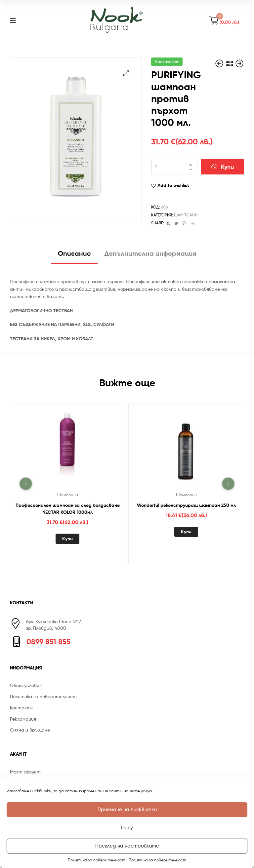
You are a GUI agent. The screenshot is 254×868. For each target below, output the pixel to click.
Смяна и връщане (30, 730)
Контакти (22, 708)
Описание (74, 253)
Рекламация (23, 719)
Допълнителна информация (150, 253)
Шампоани (186, 215)
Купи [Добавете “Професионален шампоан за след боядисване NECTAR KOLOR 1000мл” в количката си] (67, 538)
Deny (127, 828)
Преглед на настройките (127, 846)
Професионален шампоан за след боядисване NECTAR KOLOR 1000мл (68, 508)
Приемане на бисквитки (127, 810)
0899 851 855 (48, 642)
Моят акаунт (25, 772)
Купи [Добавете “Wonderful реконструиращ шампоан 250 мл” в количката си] (186, 531)
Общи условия (26, 685)
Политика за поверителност (97, 860)
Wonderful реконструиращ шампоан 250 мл (186, 505)
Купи (227, 167)
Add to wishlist (173, 185)
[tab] (74, 256)
